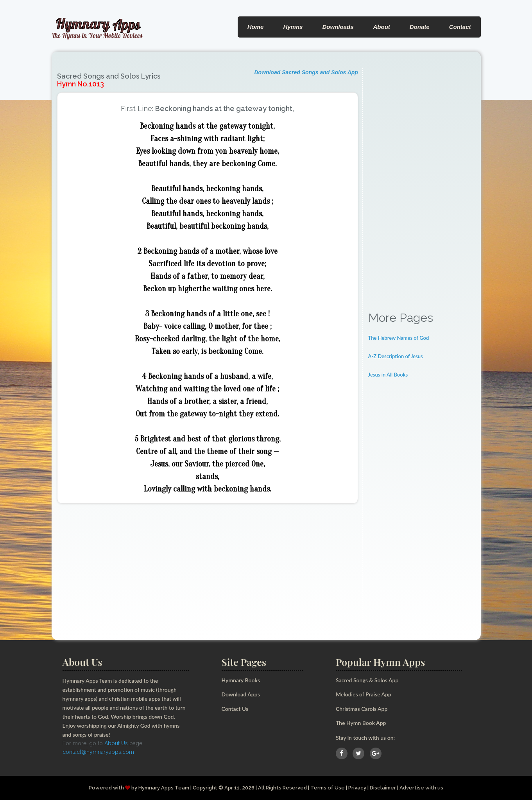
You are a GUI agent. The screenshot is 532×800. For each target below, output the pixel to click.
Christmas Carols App (362, 709)
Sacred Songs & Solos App (367, 680)
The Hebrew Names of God (399, 338)
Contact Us (235, 709)
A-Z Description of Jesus (396, 356)
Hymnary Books (241, 680)
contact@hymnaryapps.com (98, 752)
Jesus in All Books (388, 375)
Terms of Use (328, 788)
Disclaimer (383, 788)
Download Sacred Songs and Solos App (306, 72)
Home (256, 27)
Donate (420, 27)
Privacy (357, 788)
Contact (460, 27)
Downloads (338, 27)
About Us (116, 743)
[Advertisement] (422, 185)
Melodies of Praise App (364, 694)
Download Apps (241, 694)
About (381, 27)
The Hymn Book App (361, 723)
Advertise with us (421, 788)
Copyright (205, 788)
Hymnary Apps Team (164, 788)
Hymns (293, 27)
